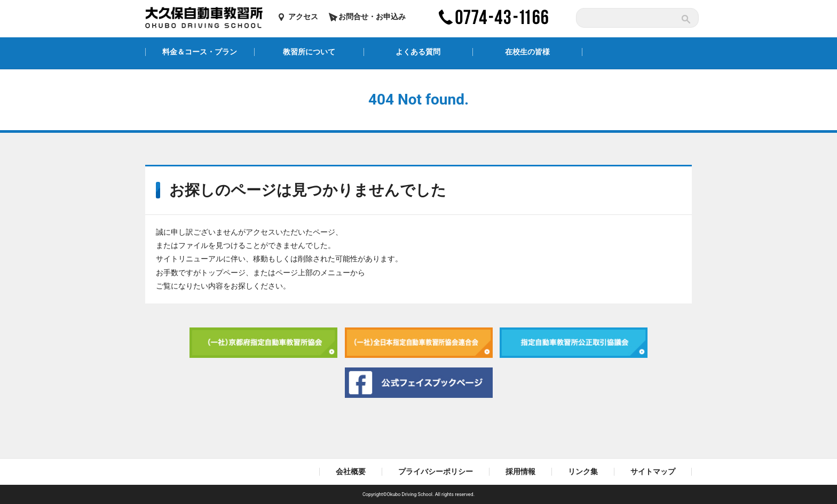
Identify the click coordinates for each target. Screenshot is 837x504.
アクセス (303, 17)
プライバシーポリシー (436, 472)
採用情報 (520, 472)
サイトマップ (653, 472)
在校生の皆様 (527, 52)
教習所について (309, 52)
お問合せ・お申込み (372, 17)
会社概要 (351, 472)
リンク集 (583, 472)
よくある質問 (418, 52)
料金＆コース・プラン (200, 52)
